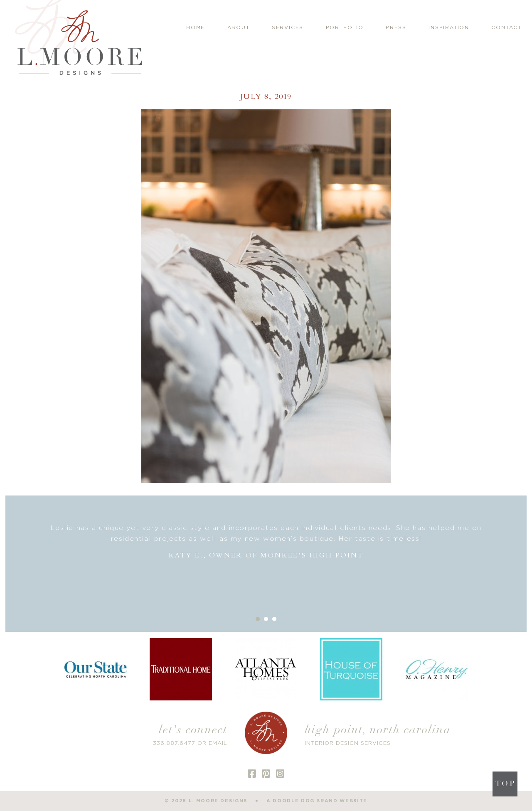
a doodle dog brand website (317, 801)
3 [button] (274, 619)
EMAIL (218, 743)
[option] (266, 542)
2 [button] (266, 619)
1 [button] (258, 619)
